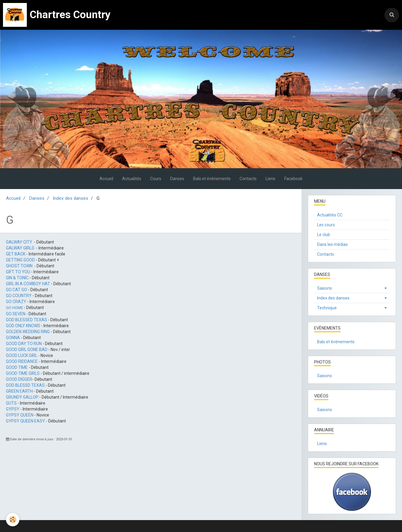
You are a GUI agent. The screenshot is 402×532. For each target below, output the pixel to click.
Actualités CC (330, 215)
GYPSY (13, 409)
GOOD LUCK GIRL (22, 355)
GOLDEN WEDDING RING (28, 332)
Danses (177, 179)
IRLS (30, 248)
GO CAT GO (17, 290)
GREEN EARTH (19, 391)
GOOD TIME (17, 367)
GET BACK (16, 254)
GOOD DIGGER (19, 379)
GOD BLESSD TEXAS (25, 385)
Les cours (326, 225)
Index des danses (70, 198)
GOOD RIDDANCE (22, 361)
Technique (327, 308)
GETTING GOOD (20, 260)
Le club (324, 235)
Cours (156, 179)
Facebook (293, 179)
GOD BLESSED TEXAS (27, 320)
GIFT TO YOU (18, 272)
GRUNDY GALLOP (22, 397)
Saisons (325, 288)
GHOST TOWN (19, 266)
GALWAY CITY (19, 242)
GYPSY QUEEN (20, 415)
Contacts (248, 179)
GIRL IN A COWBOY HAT (28, 284)
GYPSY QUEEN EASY (25, 421)
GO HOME (14, 308)
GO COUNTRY (19, 296)
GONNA (13, 338)
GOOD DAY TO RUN (24, 344)
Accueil (106, 179)
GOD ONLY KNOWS (23, 326)
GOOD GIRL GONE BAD (27, 350)
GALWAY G (16, 248)
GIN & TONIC (18, 278)
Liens (270, 179)
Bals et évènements (212, 179)
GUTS (11, 403)
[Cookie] (13, 520)
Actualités (132, 179)
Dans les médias (332, 244)
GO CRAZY (16, 302)
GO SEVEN (16, 314)
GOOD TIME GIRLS (23, 373)
